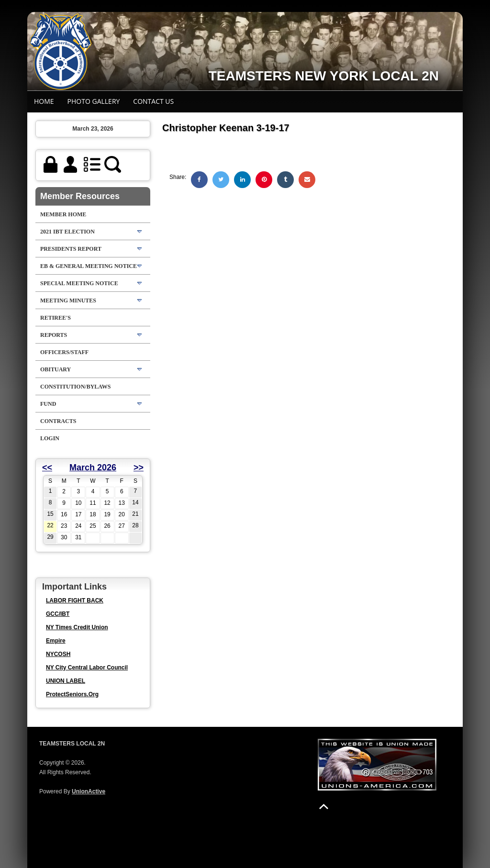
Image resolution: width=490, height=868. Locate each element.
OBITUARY (56, 369)
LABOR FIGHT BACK (75, 601)
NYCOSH (58, 654)
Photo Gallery (94, 101)
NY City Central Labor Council (87, 668)
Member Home (63, 214)
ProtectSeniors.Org (72, 694)
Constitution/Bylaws (75, 387)
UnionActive (89, 791)
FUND (48, 404)
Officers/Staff (64, 352)
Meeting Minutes (68, 300)
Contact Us (153, 101)
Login (50, 438)
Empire (56, 641)
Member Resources (80, 196)
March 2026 (93, 467)
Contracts (58, 421)
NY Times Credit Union (77, 627)
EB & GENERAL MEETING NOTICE (89, 266)
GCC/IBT (58, 614)
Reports (54, 335)
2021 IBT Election (67, 232)
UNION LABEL (66, 681)
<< (47, 467)
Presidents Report (71, 249)
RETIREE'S (56, 318)
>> (139, 467)
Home (44, 101)
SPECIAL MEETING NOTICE (79, 283)
